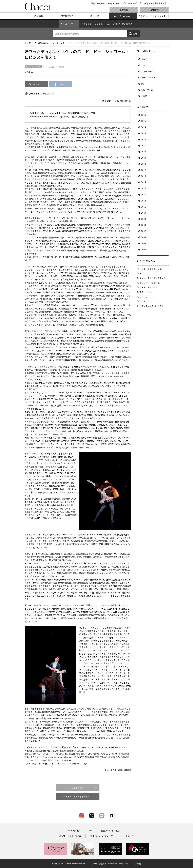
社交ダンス (144, 283)
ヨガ (141, 273)
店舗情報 (154, 10)
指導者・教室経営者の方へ (156, 3)
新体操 (157, 283)
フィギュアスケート (149, 287)
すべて (144, 59)
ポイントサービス (131, 3)
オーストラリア (148, 77)
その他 (144, 96)
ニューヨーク (147, 71)
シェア (61, 84)
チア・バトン (146, 292)
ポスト (36, 84)
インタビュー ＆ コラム (92, 24)
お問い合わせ (114, 3)
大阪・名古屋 (147, 90)
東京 (143, 83)
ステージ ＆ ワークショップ (119, 24)
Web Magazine (42, 43)
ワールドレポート (69, 24)
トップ (28, 43)
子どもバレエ (156, 269)
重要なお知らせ (98, 3)
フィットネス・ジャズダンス (152, 278)
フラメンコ (144, 301)
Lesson (124, 10)
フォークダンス (146, 297)
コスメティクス (146, 306)
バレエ (30, 72)
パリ (75, 43)
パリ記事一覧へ (76, 788)
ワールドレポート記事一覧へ (76, 796)
